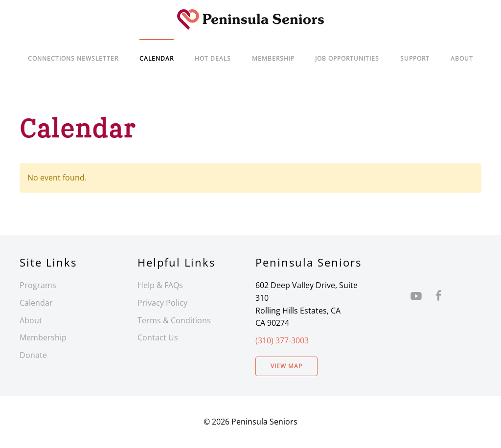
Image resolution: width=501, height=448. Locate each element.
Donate (33, 355)
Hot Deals (213, 58)
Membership (43, 337)
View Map (286, 366)
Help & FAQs (160, 285)
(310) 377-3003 (282, 340)
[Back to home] (250, 20)
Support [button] (415, 58)
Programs (38, 285)
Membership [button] (273, 58)
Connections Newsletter (73, 58)
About (462, 58)
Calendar (36, 303)
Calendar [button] (157, 58)
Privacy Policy (162, 303)
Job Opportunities (347, 58)
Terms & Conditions (174, 320)
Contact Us (158, 337)
